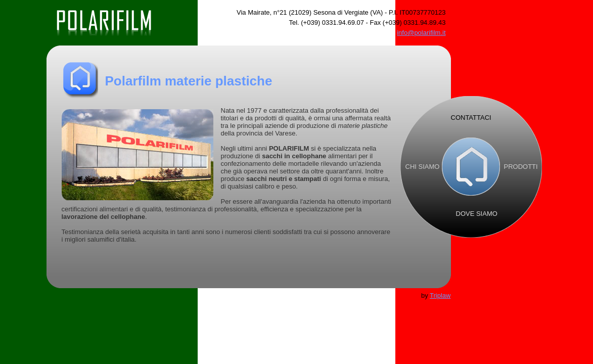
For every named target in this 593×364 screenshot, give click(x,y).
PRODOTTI (521, 167)
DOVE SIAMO (477, 214)
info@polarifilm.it (421, 33)
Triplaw (440, 295)
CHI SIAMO (423, 167)
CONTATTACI (471, 118)
